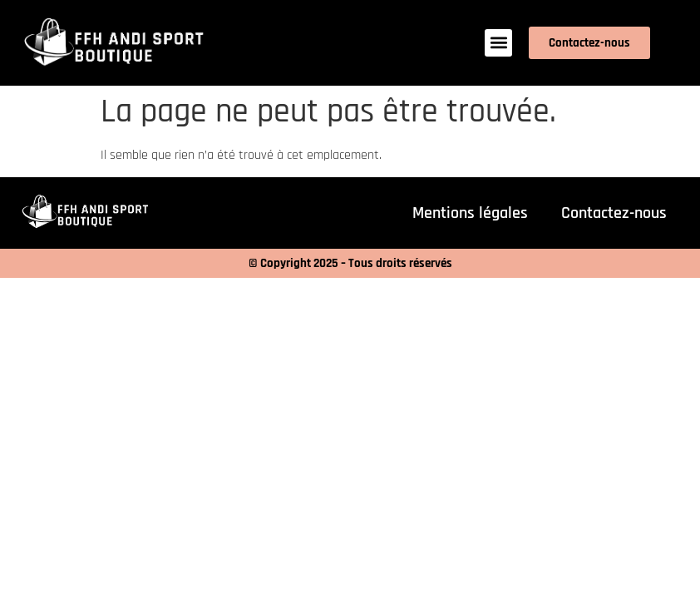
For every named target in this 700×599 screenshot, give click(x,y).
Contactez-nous (614, 213)
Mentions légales (470, 213)
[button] (498, 43)
